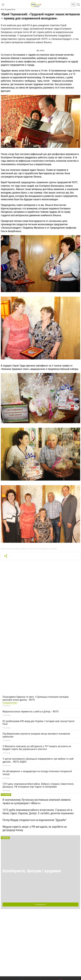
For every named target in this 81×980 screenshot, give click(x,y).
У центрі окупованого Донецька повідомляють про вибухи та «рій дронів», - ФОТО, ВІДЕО (38, 760)
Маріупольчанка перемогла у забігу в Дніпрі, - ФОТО (31, 712)
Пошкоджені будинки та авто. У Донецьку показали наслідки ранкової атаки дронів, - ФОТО (36, 698)
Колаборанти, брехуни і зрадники (32, 871)
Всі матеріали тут (41, 904)
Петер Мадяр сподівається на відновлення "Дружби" (34, 820)
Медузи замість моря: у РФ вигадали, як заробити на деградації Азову (35, 828)
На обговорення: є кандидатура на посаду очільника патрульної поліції (37, 773)
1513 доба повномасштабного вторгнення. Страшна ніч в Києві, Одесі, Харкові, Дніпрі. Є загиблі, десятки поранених (38, 812)
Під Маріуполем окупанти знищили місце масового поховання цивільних (36, 735)
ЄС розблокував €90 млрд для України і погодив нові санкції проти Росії (39, 723)
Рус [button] (73, 4)
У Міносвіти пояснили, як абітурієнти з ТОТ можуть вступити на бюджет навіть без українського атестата (37, 748)
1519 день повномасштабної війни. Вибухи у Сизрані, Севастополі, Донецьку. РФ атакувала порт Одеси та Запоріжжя (38, 785)
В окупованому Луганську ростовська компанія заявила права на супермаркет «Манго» (37, 801)
